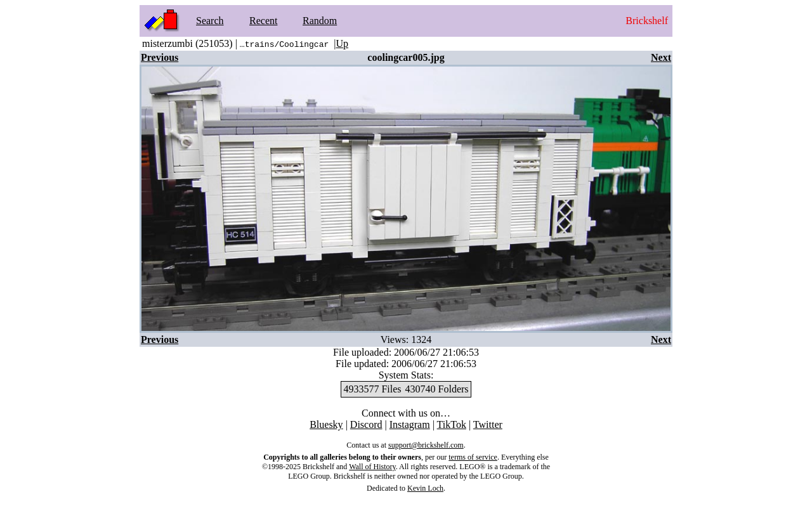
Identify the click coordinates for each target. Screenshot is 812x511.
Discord (366, 424)
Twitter (488, 424)
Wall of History (372, 467)
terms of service (473, 457)
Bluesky (326, 424)
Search (210, 21)
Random (320, 21)
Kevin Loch (425, 488)
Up (342, 43)
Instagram (410, 424)
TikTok (452, 424)
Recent (263, 21)
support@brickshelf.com (426, 445)
